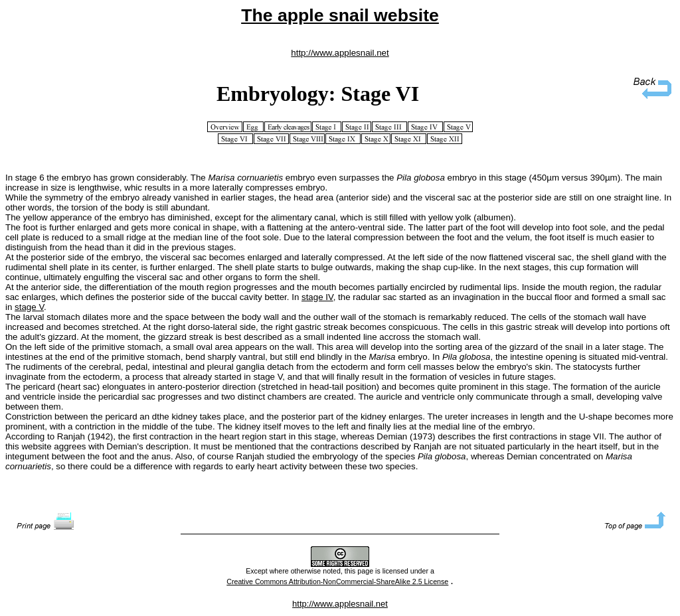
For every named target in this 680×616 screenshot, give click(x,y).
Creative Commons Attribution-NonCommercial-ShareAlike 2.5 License (337, 581)
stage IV (317, 297)
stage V (29, 307)
